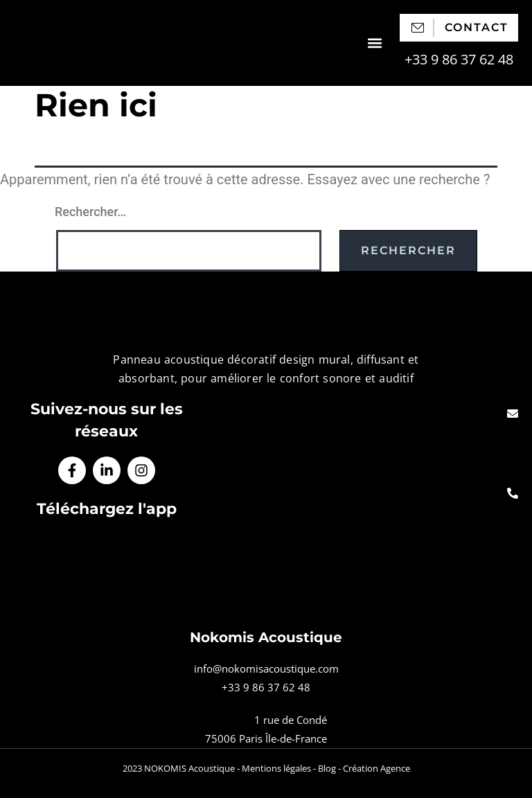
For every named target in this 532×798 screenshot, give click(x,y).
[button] (374, 43)
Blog (327, 768)
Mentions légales (276, 768)
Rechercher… (90, 212)
